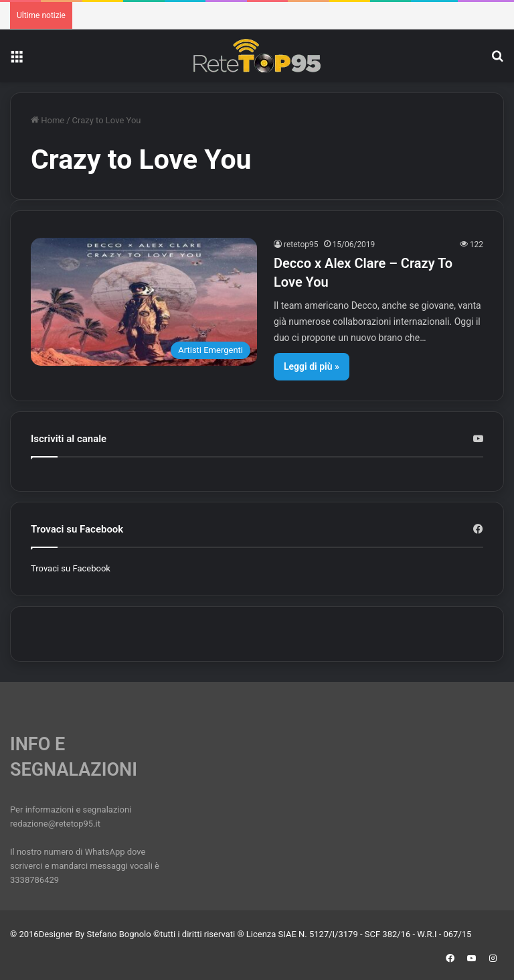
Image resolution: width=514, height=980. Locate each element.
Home (48, 120)
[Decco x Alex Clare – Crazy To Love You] (144, 302)
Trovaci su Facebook (71, 568)
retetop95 (301, 244)
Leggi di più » (312, 366)
